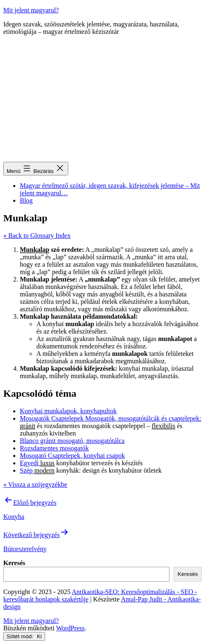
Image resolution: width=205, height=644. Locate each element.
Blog (26, 200)
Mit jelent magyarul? (31, 10)
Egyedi (30, 463)
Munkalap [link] (35, 250)
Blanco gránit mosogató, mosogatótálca (72, 441)
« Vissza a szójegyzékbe (35, 484)
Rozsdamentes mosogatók (54, 448)
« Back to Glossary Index (37, 236)
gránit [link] (27, 426)
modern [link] (44, 470)
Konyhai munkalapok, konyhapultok (68, 411)
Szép (27, 470)
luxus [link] (47, 463)
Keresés (14, 563)
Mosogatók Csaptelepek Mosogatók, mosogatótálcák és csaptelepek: (111, 418)
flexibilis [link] (163, 426)
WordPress (70, 628)
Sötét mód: (24, 636)
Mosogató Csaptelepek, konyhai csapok (72, 456)
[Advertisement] (102, 100)
